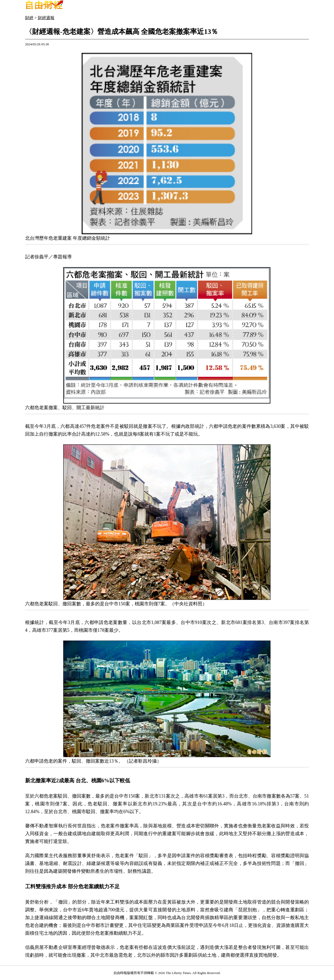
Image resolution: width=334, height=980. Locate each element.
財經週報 (46, 18)
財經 (29, 18)
